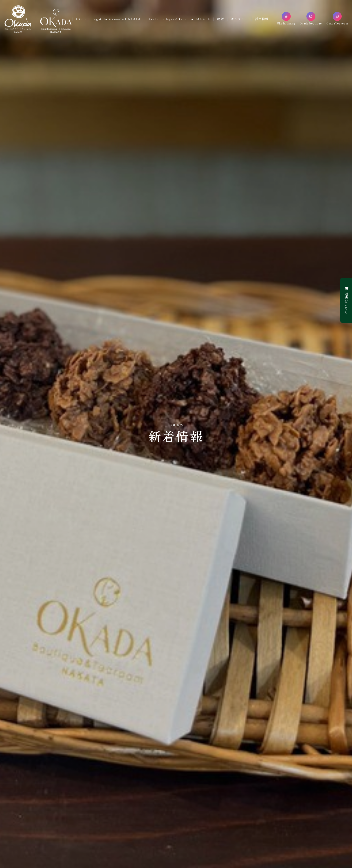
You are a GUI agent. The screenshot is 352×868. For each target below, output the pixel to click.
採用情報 (172, 23)
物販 (232, 17)
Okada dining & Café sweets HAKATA (117, 17)
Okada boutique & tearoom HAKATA (189, 17)
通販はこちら (346, 300)
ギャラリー (251, 17)
